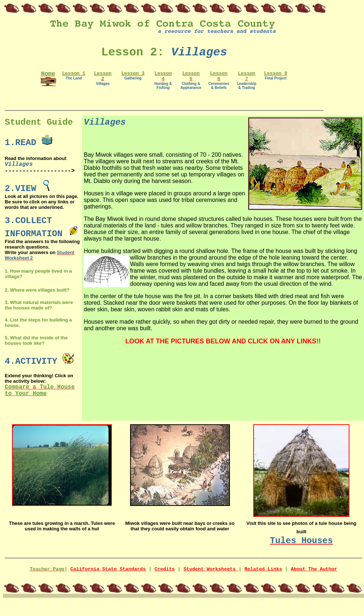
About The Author (314, 569)
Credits (165, 569)
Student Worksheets (211, 569)
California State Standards (108, 569)
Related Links (263, 569)
